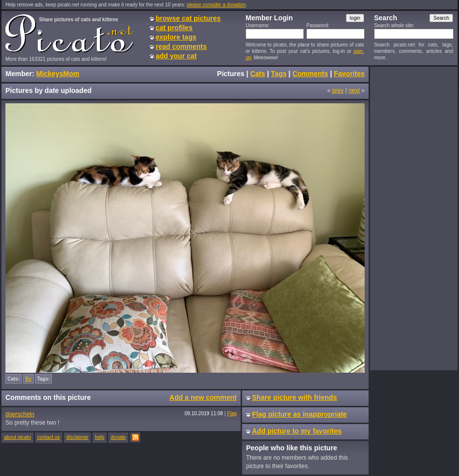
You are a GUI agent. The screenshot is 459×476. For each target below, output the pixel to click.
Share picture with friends (294, 397)
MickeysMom (58, 74)
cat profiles (174, 28)
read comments (181, 46)
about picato (18, 437)
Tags (279, 74)
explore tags (176, 37)
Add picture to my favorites (297, 431)
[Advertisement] (414, 218)
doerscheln (20, 414)
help (100, 437)
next (354, 90)
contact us (49, 437)
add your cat (176, 56)
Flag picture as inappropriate (299, 414)
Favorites (349, 74)
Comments (310, 74)
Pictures (230, 74)
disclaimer (77, 437)
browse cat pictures (188, 18)
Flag (232, 413)
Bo (28, 379)
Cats (257, 74)
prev (338, 90)
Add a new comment (203, 397)
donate (118, 437)
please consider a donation (216, 5)
